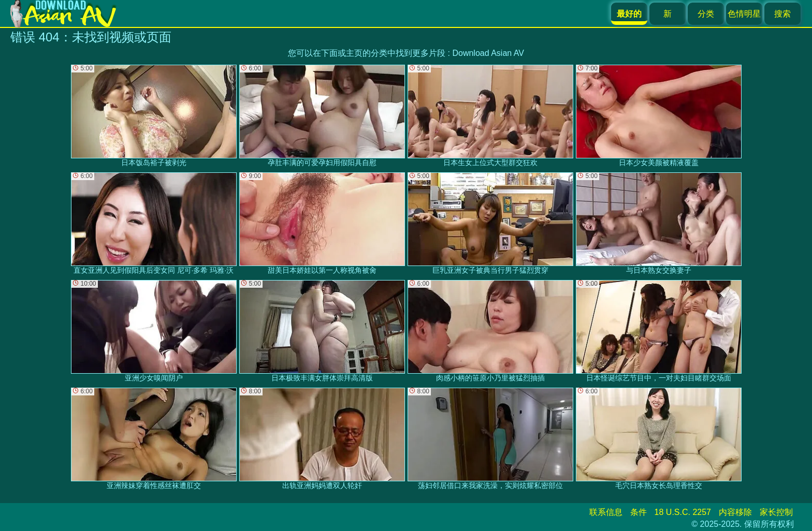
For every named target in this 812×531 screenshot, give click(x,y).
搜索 (782, 14)
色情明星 (744, 14)
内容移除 (735, 512)
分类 (706, 14)
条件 (639, 512)
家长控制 (776, 512)
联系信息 (606, 512)
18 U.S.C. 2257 (683, 512)
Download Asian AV (488, 53)
